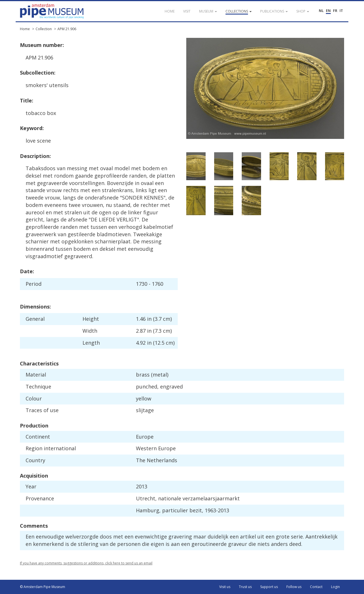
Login (335, 587)
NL (321, 11)
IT (341, 11)
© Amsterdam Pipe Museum (43, 587)
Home (25, 29)
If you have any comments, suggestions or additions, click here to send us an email (86, 563)
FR (335, 11)
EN (328, 11)
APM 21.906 (67, 29)
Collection (44, 29)
